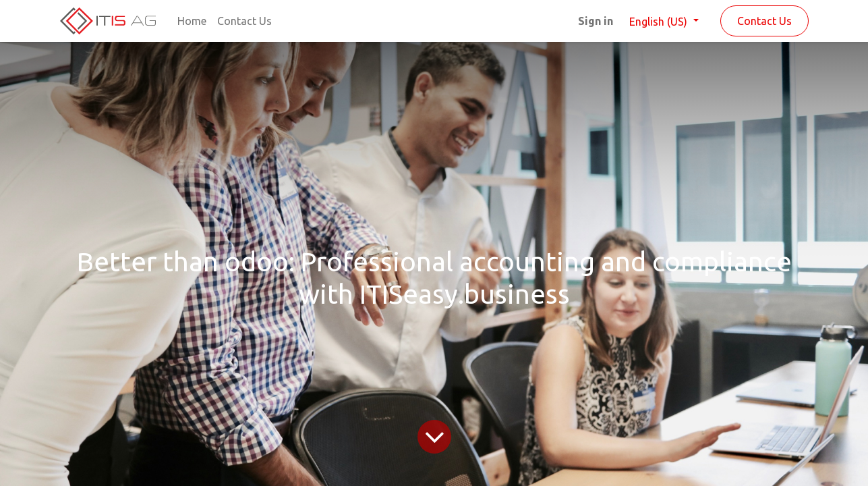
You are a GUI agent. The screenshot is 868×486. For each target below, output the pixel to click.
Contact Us (764, 21)
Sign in (596, 21)
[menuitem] (192, 21)
